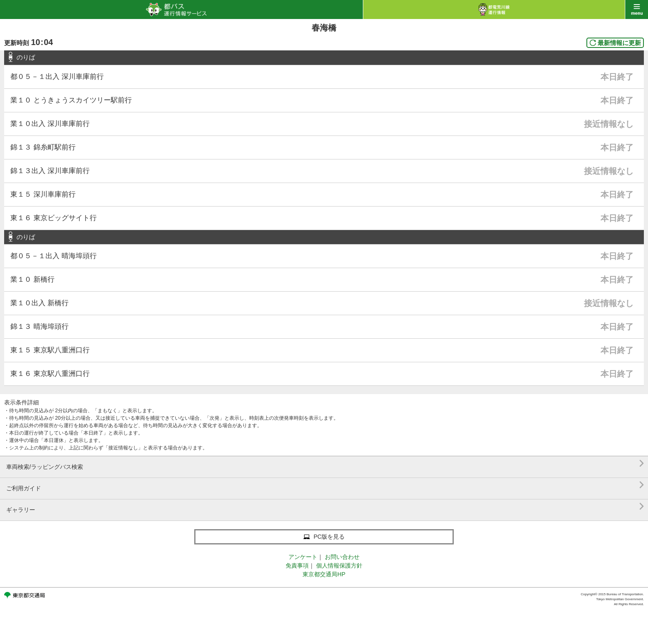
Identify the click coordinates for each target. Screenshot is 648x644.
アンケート (303, 557)
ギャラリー (325, 507)
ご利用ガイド (325, 485)
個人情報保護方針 (339, 566)
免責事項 (297, 566)
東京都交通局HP (324, 574)
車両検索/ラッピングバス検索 (325, 464)
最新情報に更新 (619, 43)
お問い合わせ (342, 557)
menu (637, 10)
